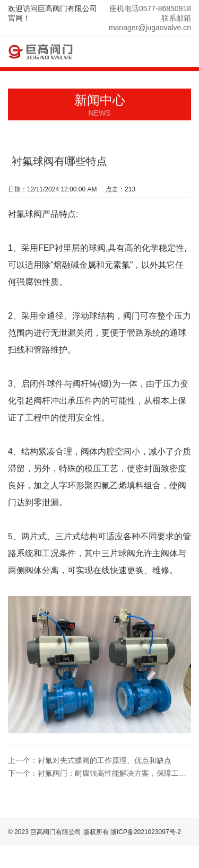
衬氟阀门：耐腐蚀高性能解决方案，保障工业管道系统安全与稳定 (99, 773)
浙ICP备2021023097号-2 (146, 832)
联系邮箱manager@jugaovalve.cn (150, 23)
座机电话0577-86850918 (150, 8)
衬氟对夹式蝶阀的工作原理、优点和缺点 (90, 760)
